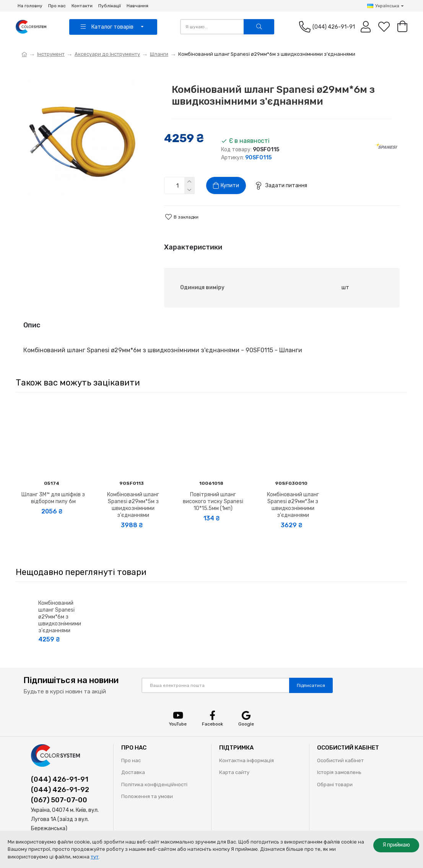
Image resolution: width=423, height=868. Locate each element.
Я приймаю (396, 845)
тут (95, 857)
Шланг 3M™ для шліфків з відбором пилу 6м (53, 498)
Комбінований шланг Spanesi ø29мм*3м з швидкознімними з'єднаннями (293, 505)
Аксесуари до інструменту (107, 54)
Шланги (159, 54)
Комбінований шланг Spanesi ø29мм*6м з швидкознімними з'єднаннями (60, 617)
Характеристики (193, 247)
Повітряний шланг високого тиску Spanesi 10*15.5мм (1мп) (213, 501)
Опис (32, 325)
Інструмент (51, 54)
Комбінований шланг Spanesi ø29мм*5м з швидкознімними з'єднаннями (133, 505)
